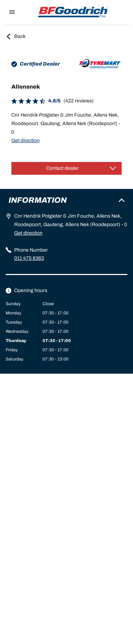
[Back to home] (73, 12)
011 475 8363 (29, 258)
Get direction (26, 141)
